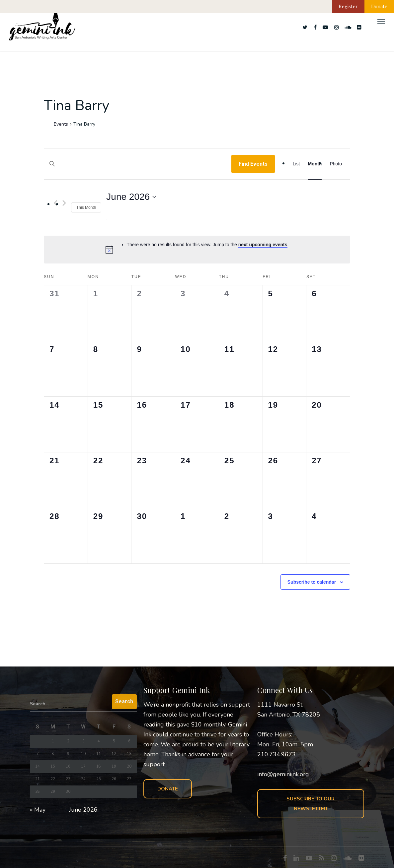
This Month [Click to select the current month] (86, 207)
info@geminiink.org (283, 774)
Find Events (253, 164)
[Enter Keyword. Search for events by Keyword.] (138, 170)
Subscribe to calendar (312, 582)
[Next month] (64, 203)
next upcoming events (263, 245)
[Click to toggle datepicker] (131, 197)
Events (61, 124)
